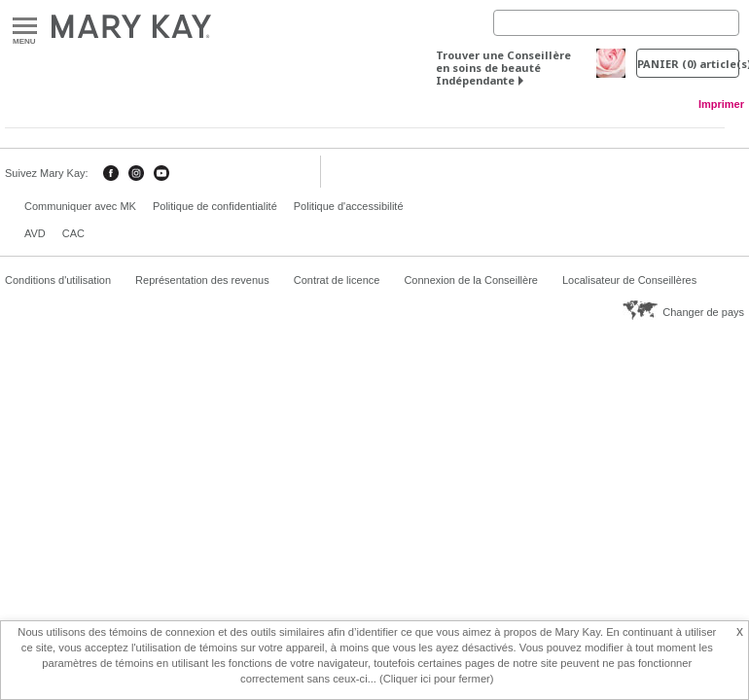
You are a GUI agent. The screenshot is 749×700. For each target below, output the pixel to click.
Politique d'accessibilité (349, 206)
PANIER (688, 64)
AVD (35, 233)
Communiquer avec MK (80, 206)
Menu (25, 27)
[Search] (616, 23)
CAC (73, 233)
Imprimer (721, 104)
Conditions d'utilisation (58, 280)
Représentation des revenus (202, 280)
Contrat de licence (337, 280)
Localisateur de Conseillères (629, 280)
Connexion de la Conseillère (471, 280)
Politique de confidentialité (215, 206)
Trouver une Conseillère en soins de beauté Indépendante (503, 68)
